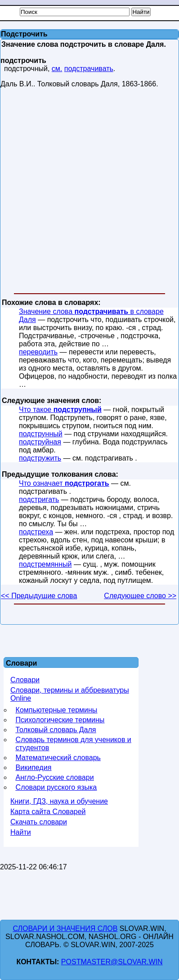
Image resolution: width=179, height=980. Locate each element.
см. (57, 69)
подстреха (36, 532)
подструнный (41, 434)
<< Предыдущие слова (39, 596)
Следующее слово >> (140, 596)
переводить (38, 352)
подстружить (40, 458)
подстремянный (45, 564)
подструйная (40, 442)
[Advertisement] (89, 192)
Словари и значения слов (65, 929)
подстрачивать (89, 69)
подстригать (39, 499)
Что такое (60, 409)
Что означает (64, 483)
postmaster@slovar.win (112, 962)
